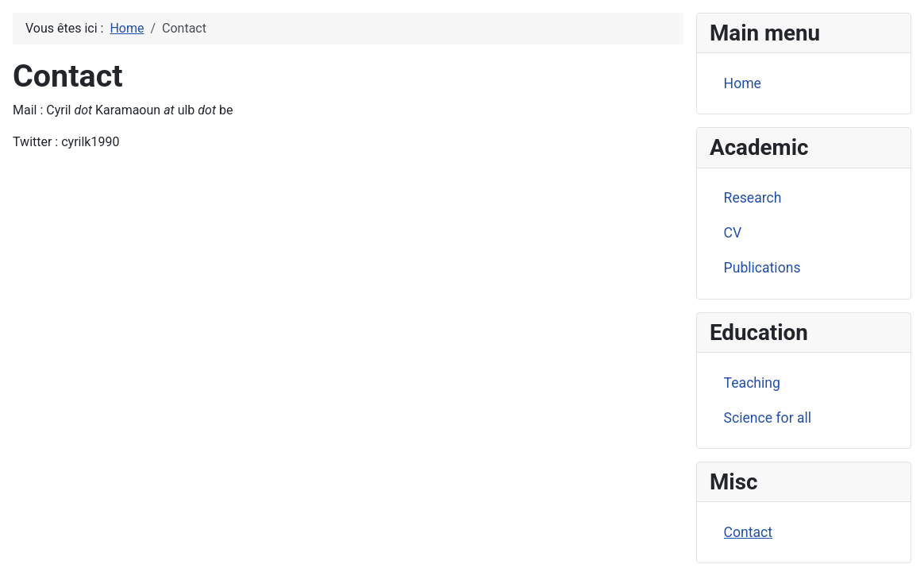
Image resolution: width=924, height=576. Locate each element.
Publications (762, 268)
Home (743, 83)
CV (733, 233)
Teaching (752, 383)
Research (753, 198)
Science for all (768, 418)
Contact (749, 532)
